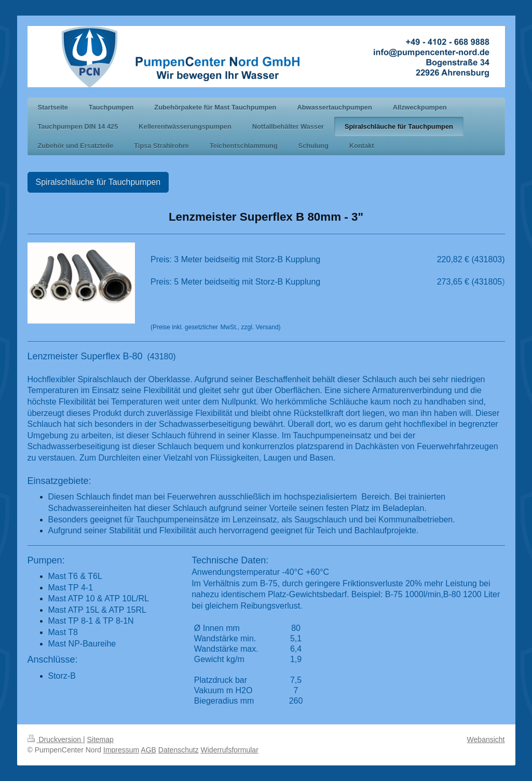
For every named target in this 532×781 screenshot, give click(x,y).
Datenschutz (179, 750)
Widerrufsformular (230, 750)
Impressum (121, 750)
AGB (148, 750)
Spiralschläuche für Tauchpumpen (98, 182)
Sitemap (100, 739)
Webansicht (486, 739)
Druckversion (55, 739)
